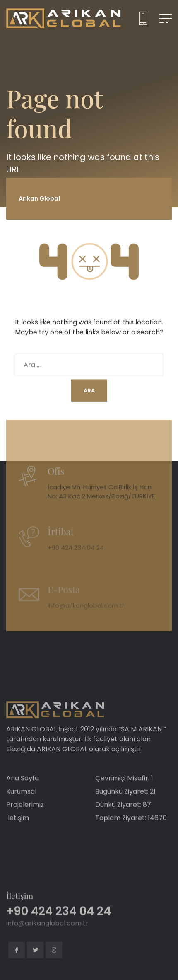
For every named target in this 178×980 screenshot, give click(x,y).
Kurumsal (21, 802)
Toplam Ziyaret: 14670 (131, 829)
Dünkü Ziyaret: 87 (123, 816)
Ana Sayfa (23, 789)
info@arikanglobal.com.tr (86, 613)
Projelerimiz (25, 816)
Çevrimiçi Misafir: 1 (124, 789)
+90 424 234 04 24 (76, 556)
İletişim (18, 829)
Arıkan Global (39, 198)
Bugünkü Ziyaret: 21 (125, 802)
